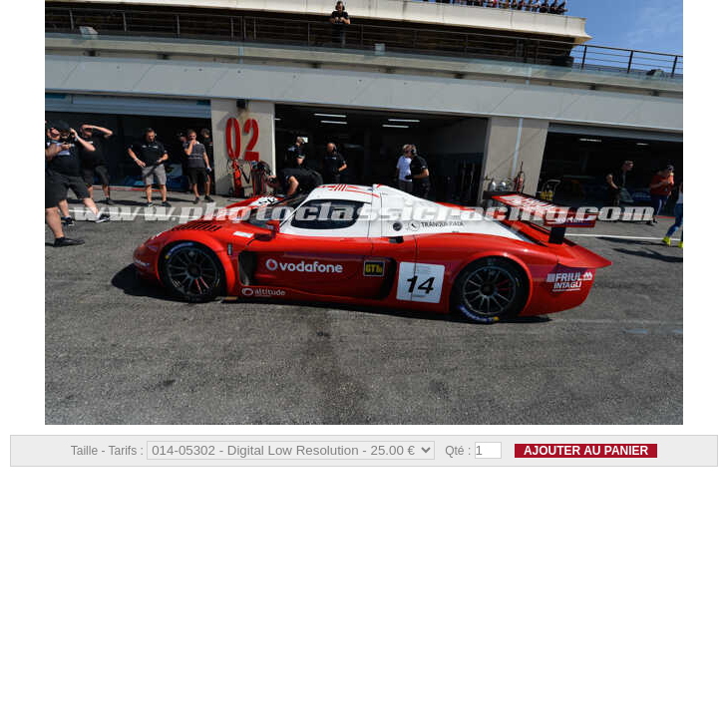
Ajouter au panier (586, 451)
